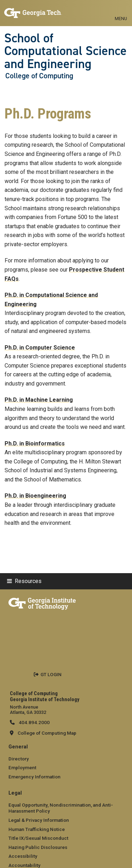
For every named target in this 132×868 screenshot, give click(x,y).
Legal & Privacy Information (39, 820)
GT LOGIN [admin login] (51, 674)
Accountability (24, 865)
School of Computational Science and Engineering (65, 51)
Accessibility (23, 856)
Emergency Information (34, 777)
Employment (22, 767)
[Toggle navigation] (121, 11)
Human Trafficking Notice (37, 829)
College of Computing (39, 76)
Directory (19, 759)
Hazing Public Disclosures (38, 847)
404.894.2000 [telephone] (34, 722)
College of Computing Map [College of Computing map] (47, 733)
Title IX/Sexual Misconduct (38, 838)
